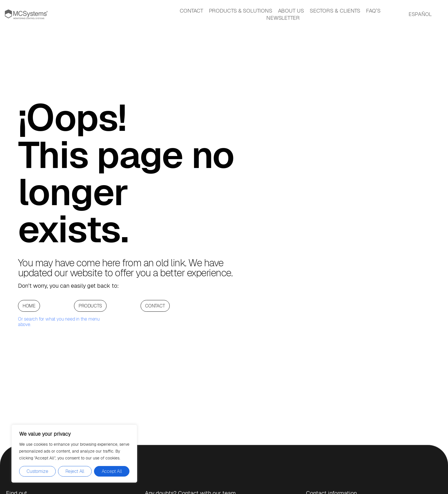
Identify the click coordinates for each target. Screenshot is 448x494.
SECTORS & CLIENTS (335, 11)
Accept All (112, 471)
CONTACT (191, 11)
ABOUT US (291, 11)
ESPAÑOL (420, 14)
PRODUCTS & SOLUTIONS (241, 11)
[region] (74, 454)
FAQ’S (373, 11)
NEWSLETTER (283, 18)
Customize (37, 471)
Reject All (75, 471)
